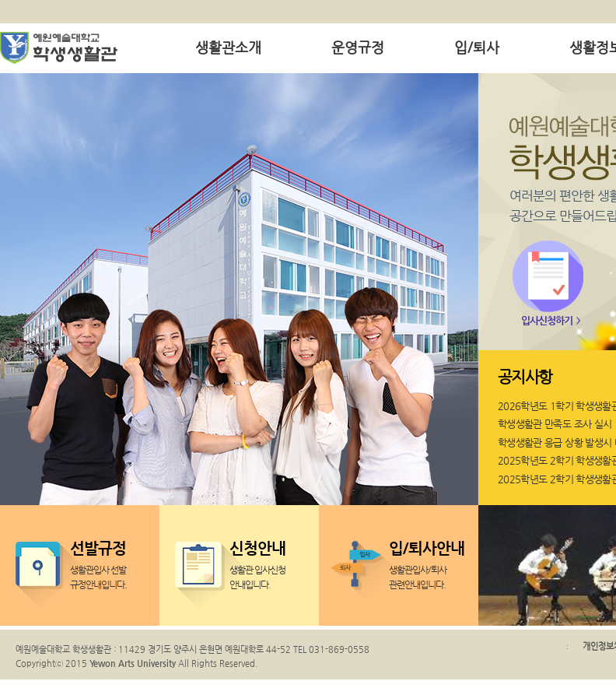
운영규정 (358, 47)
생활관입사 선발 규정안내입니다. (109, 562)
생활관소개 (228, 47)
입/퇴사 (477, 47)
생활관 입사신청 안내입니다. (268, 562)
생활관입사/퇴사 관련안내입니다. (428, 562)
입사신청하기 (547, 320)
